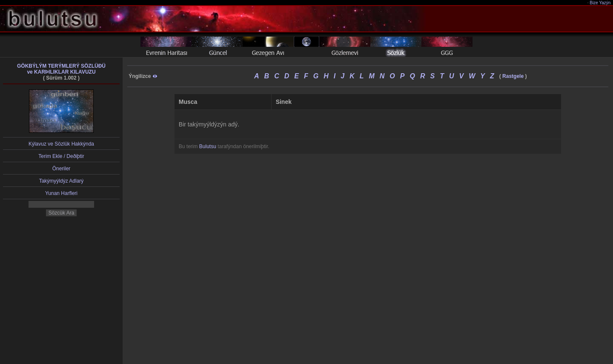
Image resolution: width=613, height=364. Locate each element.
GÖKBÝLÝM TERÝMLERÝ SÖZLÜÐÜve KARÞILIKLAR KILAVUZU (61, 69)
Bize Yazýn (600, 3)
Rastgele (513, 76)
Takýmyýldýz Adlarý (62, 181)
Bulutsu (208, 146)
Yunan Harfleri (61, 193)
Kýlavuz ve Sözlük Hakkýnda (61, 144)
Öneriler (62, 169)
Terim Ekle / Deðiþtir (61, 156)
